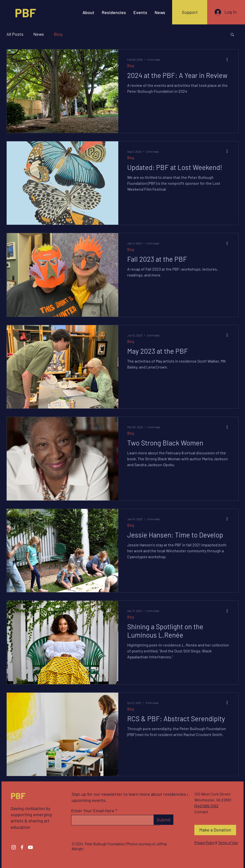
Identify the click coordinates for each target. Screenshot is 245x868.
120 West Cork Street (213, 794)
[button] (232, 35)
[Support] (190, 12)
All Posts (15, 34)
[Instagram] (14, 847)
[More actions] (229, 59)
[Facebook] (22, 847)
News (39, 34)
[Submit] (163, 820)
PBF (18, 796)
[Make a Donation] (215, 830)
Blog (58, 34)
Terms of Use (228, 843)
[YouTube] (30, 847)
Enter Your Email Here (93, 811)
